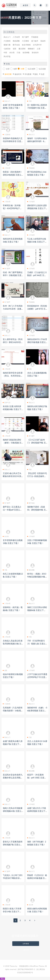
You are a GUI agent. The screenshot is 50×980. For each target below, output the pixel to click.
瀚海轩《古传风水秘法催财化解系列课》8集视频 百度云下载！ (37, 141)
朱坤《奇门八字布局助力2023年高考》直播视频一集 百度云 (13, 309)
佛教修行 (31, 49)
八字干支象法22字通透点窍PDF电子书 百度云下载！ (37, 677)
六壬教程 (25, 41)
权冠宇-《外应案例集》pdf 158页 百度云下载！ (37, 778)
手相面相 (35, 37)
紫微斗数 (7, 45)
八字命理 (16, 37)
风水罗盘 (7, 56)
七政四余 (7, 49)
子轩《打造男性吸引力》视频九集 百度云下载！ (36, 644)
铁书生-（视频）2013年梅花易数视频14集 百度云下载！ (37, 577)
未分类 (12, 53)
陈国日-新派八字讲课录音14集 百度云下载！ (12, 911)
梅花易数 (16, 41)
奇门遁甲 (25, 37)
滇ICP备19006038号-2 (26, 969)
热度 (43, 74)
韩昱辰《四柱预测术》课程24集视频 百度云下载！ (13, 175)
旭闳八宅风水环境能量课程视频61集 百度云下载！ (13, 811)
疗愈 (19, 53)
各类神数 (26, 53)
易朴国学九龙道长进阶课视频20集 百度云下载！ (37, 208)
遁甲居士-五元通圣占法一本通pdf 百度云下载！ (12, 510)
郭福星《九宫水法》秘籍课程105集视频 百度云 (37, 878)
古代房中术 (37, 45)
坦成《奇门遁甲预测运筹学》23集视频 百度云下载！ (13, 275)
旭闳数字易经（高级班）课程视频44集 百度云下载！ (36, 510)
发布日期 (8, 74)
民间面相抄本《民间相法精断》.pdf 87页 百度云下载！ (37, 309)
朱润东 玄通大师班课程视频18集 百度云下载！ (12, 409)
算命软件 (35, 53)
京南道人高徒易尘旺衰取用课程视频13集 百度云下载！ (13, 644)
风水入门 (7, 37)
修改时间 (18, 74)
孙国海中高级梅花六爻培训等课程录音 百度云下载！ (13, 141)
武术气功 (7, 402)
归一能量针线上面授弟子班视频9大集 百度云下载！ (37, 108)
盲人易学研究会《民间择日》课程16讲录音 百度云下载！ (13, 342)
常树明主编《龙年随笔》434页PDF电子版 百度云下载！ (12, 208)
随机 (36, 74)
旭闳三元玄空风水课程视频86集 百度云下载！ (37, 610)
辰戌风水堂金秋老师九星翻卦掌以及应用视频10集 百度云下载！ (13, 778)
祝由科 (43, 41)
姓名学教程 (26, 45)
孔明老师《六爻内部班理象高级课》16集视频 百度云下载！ (13, 711)
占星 (39, 49)
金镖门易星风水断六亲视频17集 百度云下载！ (13, 744)
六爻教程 (7, 41)
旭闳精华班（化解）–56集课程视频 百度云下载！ (37, 711)
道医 (15, 49)
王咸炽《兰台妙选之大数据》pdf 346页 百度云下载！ (37, 275)
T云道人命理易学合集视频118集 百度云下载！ (37, 242)
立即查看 (26, 944)
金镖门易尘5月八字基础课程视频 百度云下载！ (37, 811)
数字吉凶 (16, 45)
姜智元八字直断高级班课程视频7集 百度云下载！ (13, 845)
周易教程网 (24, 966)
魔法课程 (22, 49)
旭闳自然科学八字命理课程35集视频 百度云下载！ (37, 342)
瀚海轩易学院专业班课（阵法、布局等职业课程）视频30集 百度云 (13, 376)
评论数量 (28, 74)
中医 (5, 53)
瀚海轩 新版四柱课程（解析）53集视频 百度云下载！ (12, 443)
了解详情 (26, 950)
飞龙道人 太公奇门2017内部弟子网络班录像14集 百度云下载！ (13, 878)
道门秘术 (35, 41)
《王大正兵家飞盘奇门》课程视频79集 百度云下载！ (36, 443)
